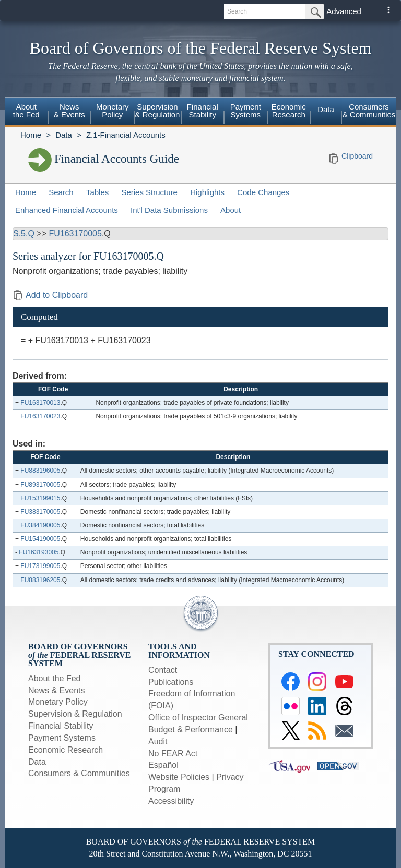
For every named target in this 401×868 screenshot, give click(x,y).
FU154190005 (40, 539)
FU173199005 (40, 566)
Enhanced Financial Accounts (67, 210)
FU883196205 (40, 580)
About (231, 210)
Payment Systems (246, 111)
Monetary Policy (113, 111)
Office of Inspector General (198, 718)
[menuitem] (26, 112)
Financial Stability (203, 111)
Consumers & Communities (369, 111)
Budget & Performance (191, 730)
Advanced (344, 11)
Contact (163, 670)
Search (61, 192)
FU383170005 (40, 512)
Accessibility (171, 801)
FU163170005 (75, 233)
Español (163, 765)
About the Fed (26, 111)
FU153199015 (40, 498)
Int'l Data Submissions (169, 210)
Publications (171, 682)
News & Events (69, 111)
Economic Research (289, 111)
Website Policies (179, 777)
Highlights (207, 192)
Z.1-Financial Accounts (126, 135)
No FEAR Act (173, 754)
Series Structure (149, 192)
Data (326, 109)
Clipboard (357, 156)
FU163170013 (40, 403)
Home (31, 135)
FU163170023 (40, 416)
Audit (158, 742)
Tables (97, 192)
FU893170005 (40, 485)
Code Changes (263, 192)
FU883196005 (40, 471)
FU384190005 (40, 525)
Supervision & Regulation (158, 111)
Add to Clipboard (50, 295)
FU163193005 (39, 552)
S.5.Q (24, 233)
